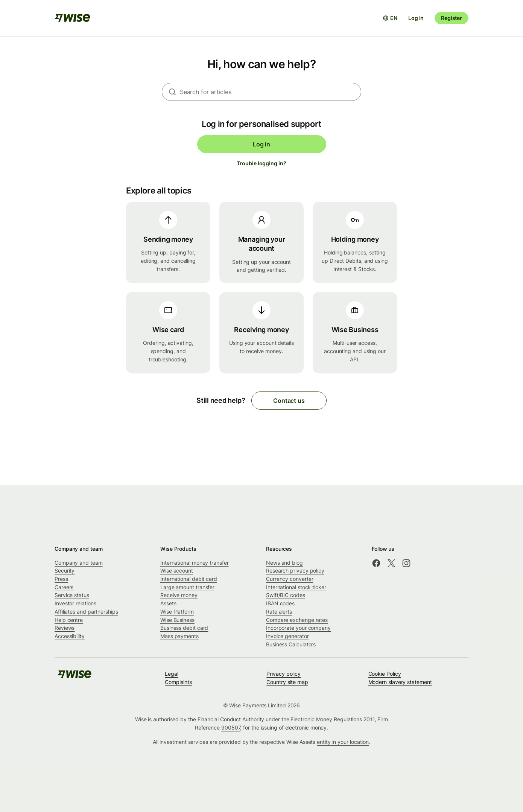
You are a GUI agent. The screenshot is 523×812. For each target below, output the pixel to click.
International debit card (189, 579)
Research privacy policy (295, 571)
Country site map (287, 682)
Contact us (289, 401)
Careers (64, 587)
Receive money (179, 595)
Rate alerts (279, 612)
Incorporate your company (298, 628)
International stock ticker (296, 587)
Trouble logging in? (261, 163)
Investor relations (75, 603)
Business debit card (184, 628)
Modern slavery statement (400, 682)
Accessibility (70, 636)
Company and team (79, 563)
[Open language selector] (390, 18)
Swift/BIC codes (286, 595)
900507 (231, 727)
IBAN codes (280, 603)
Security (65, 571)
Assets (168, 603)
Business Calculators (291, 644)
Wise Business (177, 620)
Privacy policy (284, 674)
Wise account (177, 571)
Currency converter (290, 579)
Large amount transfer (187, 587)
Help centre (69, 620)
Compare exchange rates (297, 620)
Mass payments (179, 636)
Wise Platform (177, 612)
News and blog (284, 563)
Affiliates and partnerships (86, 612)
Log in (416, 18)
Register (452, 18)
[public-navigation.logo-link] (74, 677)
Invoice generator (287, 636)
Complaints (178, 682)
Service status (72, 595)
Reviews (65, 628)
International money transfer (195, 563)
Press (61, 579)
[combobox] (271, 92)
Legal (172, 674)
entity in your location (343, 742)
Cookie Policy (385, 674)
